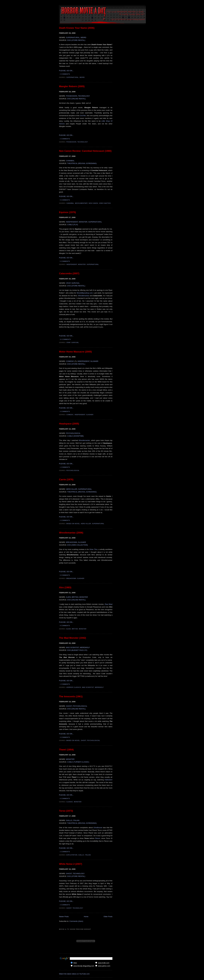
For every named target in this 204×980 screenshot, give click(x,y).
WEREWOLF (85, 647)
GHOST (69, 706)
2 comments (65, 74)
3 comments (65, 412)
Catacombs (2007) (69, 273)
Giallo (81, 855)
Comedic (70, 415)
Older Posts (108, 917)
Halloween (108, 780)
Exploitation (72, 855)
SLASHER (94, 361)
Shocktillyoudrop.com (85, 293)
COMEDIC (70, 361)
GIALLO (69, 820)
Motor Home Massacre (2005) (75, 352)
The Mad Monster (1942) (73, 638)
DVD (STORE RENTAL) (76, 40)
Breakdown (71, 578)
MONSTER (83, 222)
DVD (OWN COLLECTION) (78, 545)
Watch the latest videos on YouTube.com (74, 974)
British (75, 629)
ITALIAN (76, 820)
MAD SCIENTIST (72, 647)
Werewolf (99, 687)
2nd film (83, 116)
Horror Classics (74, 687)
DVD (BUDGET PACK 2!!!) (77, 650)
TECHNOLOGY (84, 96)
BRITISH (75, 597)
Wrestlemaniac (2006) (71, 533)
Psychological (73, 471)
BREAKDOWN (71, 542)
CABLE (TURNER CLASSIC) (78, 762)
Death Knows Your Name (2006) (77, 28)
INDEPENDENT (72, 222)
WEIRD (83, 37)
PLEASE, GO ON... (66, 71)
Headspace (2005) (69, 424)
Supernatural (73, 77)
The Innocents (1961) (71, 697)
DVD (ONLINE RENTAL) (76, 99)
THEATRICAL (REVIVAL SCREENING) (82, 163)
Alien (69, 629)
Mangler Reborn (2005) (72, 86)
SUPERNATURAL (73, 37)
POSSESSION (71, 96)
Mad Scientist (88, 687)
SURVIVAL (76, 283)
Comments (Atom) (76, 921)
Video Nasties (105, 203)
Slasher (90, 415)
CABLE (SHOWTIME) (75, 436)
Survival (75, 343)
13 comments (65, 339)
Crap (68, 343)
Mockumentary (81, 203)
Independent (72, 264)
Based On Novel (73, 524)
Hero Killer (86, 524)
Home (86, 917)
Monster (82, 264)
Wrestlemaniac (84, 296)
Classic (70, 802)
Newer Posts (64, 917)
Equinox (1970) (67, 212)
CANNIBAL (70, 161)
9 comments (65, 200)
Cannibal (70, 203)
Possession (71, 142)
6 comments (65, 799)
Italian (88, 855)
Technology (83, 142)
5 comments (65, 261)
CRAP (68, 283)
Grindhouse (98, 828)
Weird (82, 77)
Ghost (84, 740)
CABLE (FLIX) (73, 225)
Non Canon (93, 203)
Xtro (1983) (65, 588)
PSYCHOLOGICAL (73, 433)
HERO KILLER (72, 489)
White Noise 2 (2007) (71, 864)
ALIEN (68, 597)
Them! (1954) (66, 750)
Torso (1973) (66, 811)
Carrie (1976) (66, 480)
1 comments (65, 467)
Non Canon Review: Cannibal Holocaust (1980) (85, 151)
